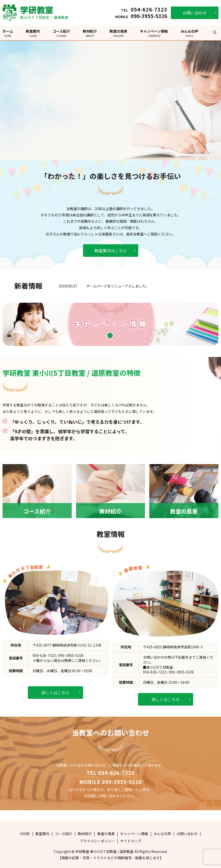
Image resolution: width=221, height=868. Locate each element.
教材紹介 (90, 33)
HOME (25, 834)
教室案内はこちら (111, 251)
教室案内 (33, 33)
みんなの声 (189, 33)
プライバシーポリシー (97, 841)
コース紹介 (61, 33)
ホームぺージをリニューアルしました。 (118, 286)
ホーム (8, 33)
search (215, 32)
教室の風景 (118, 33)
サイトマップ (131, 841)
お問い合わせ (195, 13)
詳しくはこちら (55, 693)
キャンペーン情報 (154, 33)
